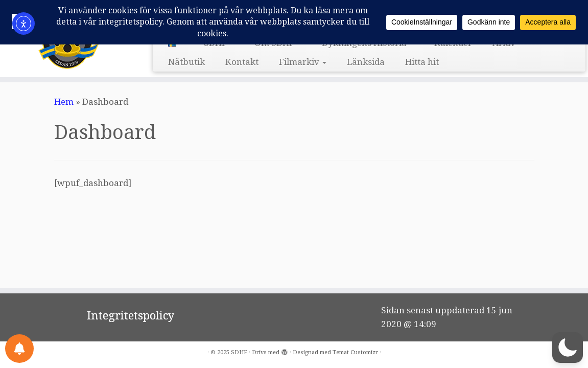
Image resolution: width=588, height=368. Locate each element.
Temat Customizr (355, 352)
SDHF (239, 352)
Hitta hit (422, 62)
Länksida (366, 62)
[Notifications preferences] (19, 349)
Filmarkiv (303, 62)
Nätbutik (186, 62)
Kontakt (242, 62)
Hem (64, 102)
